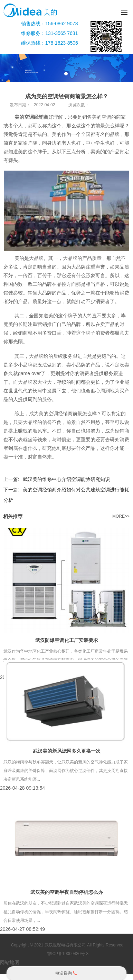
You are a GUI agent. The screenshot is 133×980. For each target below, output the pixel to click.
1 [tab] (66, 74)
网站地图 (10, 962)
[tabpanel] (66, 68)
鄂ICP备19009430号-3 (67, 954)
